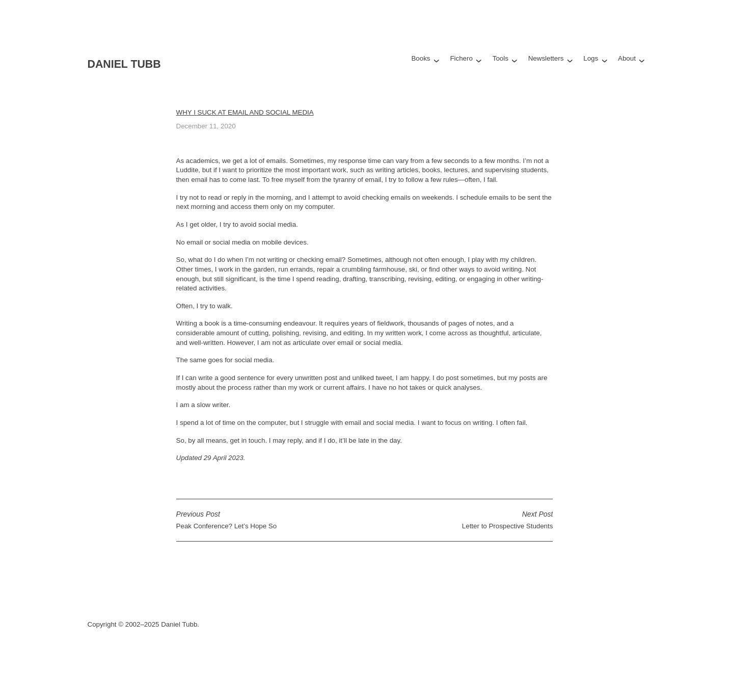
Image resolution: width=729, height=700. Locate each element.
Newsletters (546, 58)
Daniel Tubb (124, 64)
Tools (501, 58)
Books (421, 58)
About (627, 58)
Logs (591, 58)
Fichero (461, 58)
